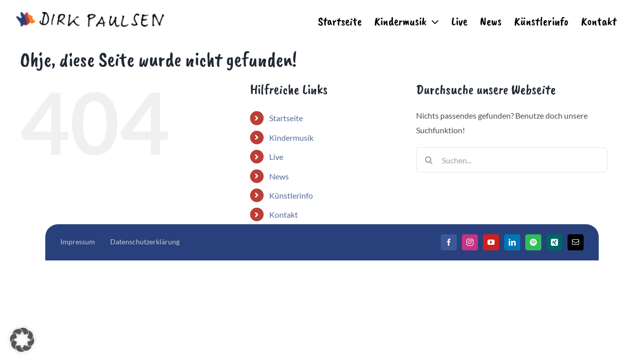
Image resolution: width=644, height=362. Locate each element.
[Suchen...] (512, 160)
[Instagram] (470, 242)
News (279, 176)
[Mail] (576, 242)
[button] (22, 340)
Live (276, 157)
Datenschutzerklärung (145, 242)
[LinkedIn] (512, 242)
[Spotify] (533, 242)
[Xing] (554, 242)
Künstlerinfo (291, 195)
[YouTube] (491, 242)
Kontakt (284, 214)
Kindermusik (291, 138)
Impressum (78, 242)
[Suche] (429, 160)
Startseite (286, 118)
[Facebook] (449, 242)
